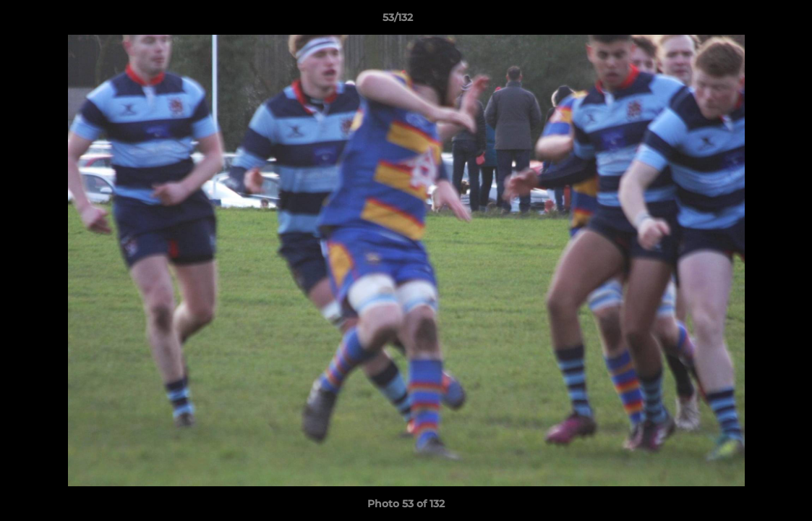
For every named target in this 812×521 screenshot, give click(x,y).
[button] (751, 21)
